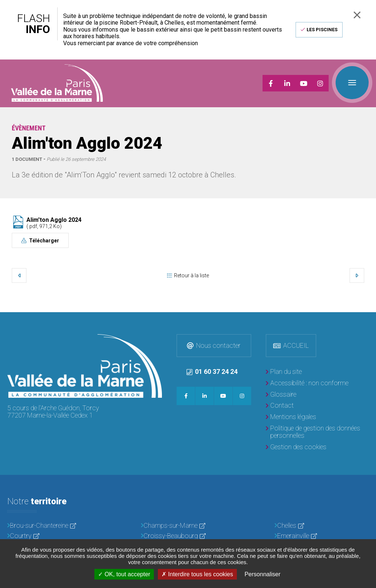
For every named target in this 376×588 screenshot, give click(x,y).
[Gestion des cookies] (296, 447)
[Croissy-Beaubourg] (188, 536)
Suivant (357, 275)
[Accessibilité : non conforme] (307, 383)
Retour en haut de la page (369, 320)
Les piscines (322, 30)
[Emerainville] (322, 536)
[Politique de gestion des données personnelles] (317, 432)
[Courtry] (54, 536)
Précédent (19, 275)
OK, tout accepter (124, 574)
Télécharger (44, 241)
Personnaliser (263, 574)
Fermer (357, 15)
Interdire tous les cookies (197, 574)
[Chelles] (322, 526)
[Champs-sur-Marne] (188, 526)
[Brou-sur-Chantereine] (54, 526)
